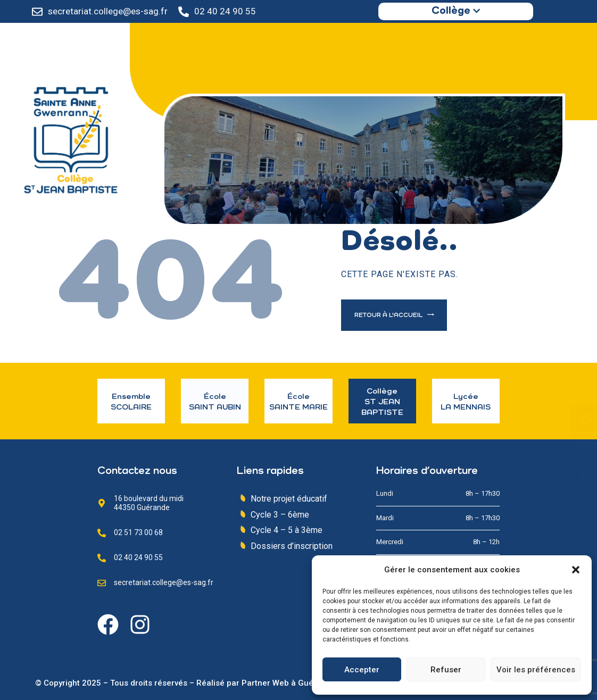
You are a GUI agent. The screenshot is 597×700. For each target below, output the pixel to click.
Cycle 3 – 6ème (280, 515)
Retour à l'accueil (389, 315)
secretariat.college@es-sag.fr (108, 11)
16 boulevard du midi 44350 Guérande (149, 503)
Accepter (362, 670)
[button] (576, 570)
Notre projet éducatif (289, 499)
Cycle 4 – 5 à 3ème (287, 530)
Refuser (446, 670)
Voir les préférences (536, 670)
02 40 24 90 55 (225, 11)
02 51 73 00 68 (138, 532)
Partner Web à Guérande (289, 683)
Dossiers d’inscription (292, 546)
